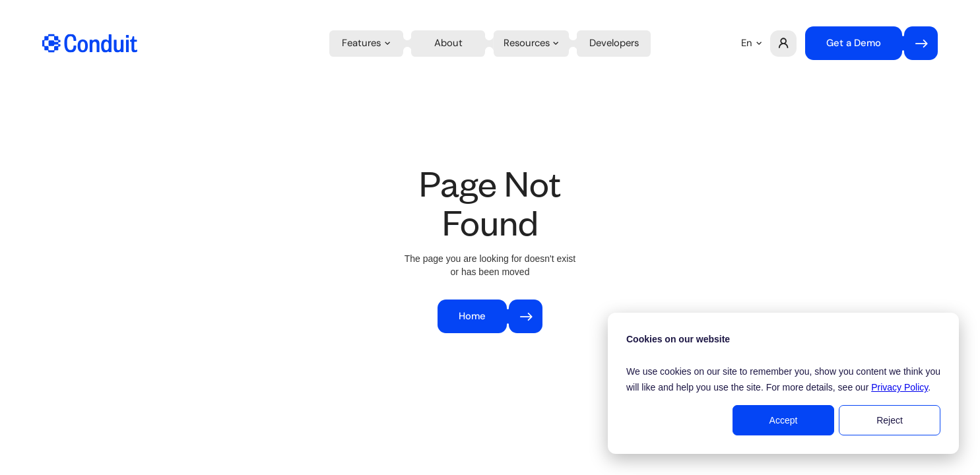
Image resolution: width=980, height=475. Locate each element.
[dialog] (783, 383)
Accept (784, 420)
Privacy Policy (899, 387)
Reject (890, 420)
